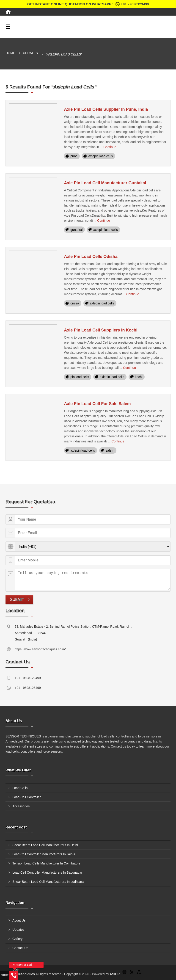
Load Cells (20, 788)
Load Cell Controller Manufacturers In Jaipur (44, 854)
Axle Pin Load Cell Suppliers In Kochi (101, 330)
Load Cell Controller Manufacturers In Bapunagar (47, 872)
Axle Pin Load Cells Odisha (91, 257)
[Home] (8, 12)
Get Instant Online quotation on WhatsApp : (88, 4)
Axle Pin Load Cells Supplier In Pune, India (106, 109)
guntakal (76, 230)
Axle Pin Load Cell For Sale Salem (97, 404)
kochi (139, 377)
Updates (30, 53)
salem (110, 450)
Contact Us (20, 948)
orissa (75, 303)
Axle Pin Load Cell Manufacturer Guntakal (105, 183)
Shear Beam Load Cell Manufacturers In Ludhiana (48, 882)
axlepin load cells (100, 156)
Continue (110, 147)
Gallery (17, 939)
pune (74, 156)
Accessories (21, 806)
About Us (19, 920)
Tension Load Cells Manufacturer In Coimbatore (46, 863)
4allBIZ (115, 974)
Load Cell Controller (27, 797)
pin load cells (80, 377)
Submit (17, 600)
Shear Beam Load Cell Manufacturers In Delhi (45, 845)
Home (10, 53)
